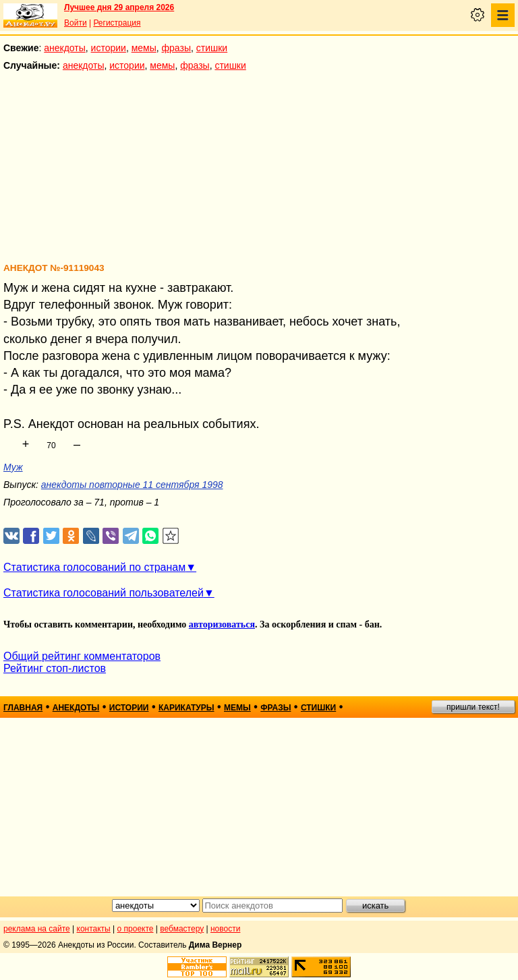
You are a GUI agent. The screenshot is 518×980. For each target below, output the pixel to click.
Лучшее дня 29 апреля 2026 (119, 7)
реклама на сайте (37, 929)
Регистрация (117, 23)
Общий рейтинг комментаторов (82, 656)
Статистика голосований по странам (94, 567)
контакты (94, 929)
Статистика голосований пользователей (104, 593)
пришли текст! (473, 707)
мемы (144, 48)
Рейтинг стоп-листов (55, 668)
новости (225, 929)
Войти (76, 23)
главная (23, 708)
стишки (212, 48)
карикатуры (186, 708)
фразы (176, 48)
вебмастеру (182, 929)
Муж (13, 467)
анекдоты (65, 48)
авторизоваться (222, 624)
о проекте (136, 929)
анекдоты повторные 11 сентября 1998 (132, 485)
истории (109, 48)
